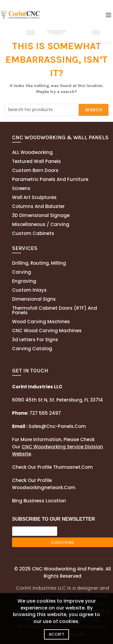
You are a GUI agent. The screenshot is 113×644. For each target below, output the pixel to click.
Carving (22, 272)
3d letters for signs (35, 340)
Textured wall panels (36, 161)
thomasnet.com (73, 467)
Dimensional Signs (34, 299)
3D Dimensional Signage (41, 215)
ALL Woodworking (32, 152)
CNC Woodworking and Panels (68, 569)
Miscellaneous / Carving (41, 224)
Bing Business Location (39, 501)
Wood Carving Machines (41, 322)
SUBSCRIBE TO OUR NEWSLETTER (53, 519)
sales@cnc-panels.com (49, 426)
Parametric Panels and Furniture (50, 179)
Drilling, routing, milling (39, 263)
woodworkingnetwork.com (44, 488)
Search (94, 110)
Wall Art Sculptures (34, 197)
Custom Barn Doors (35, 170)
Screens (21, 188)
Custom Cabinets (33, 233)
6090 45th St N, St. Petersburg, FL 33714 (58, 400)
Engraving (24, 281)
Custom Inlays (29, 290)
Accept (56, 634)
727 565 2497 (45, 413)
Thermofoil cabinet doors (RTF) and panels (55, 310)
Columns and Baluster (38, 206)
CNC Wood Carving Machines (47, 331)
